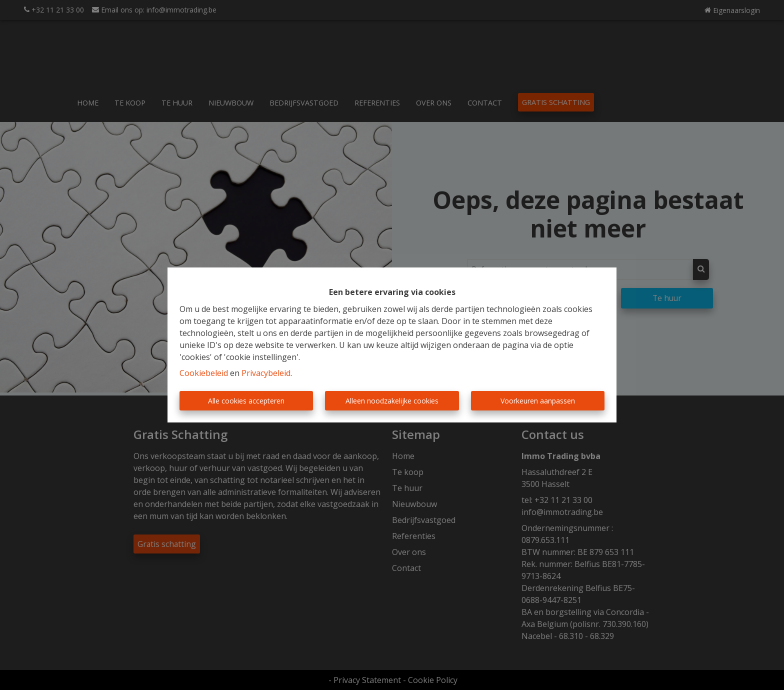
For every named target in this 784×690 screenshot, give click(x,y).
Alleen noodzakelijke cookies (392, 401)
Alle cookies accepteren (246, 401)
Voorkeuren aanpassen (538, 401)
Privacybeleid (266, 373)
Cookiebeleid (204, 373)
